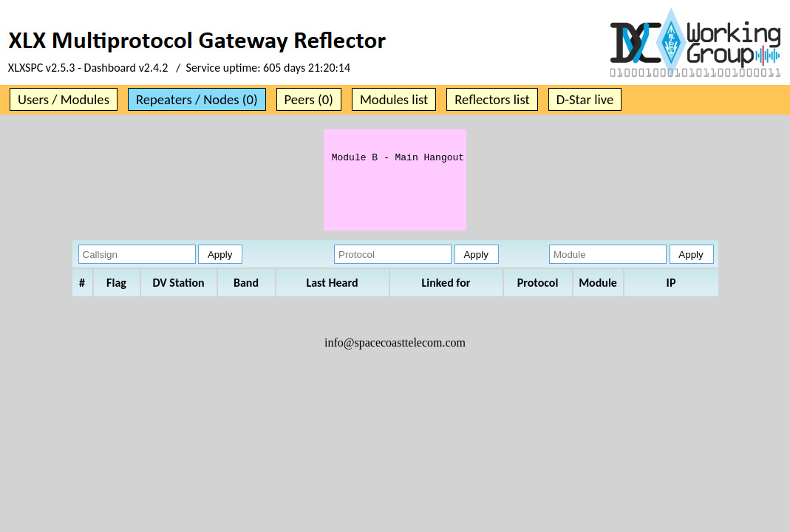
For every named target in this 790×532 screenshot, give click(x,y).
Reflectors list (492, 99)
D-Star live (585, 99)
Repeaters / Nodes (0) (197, 99)
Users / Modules (64, 99)
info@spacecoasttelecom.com (395, 358)
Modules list (394, 99)
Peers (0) (309, 99)
